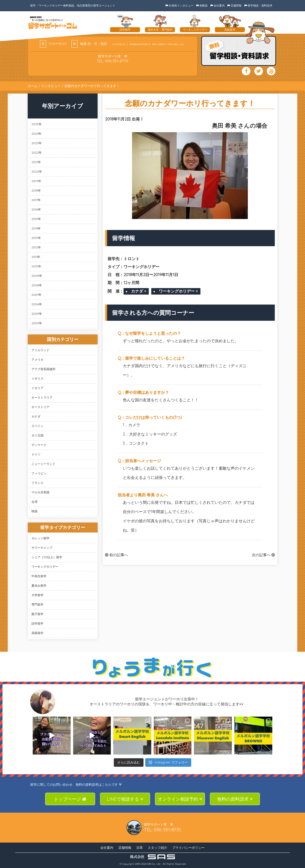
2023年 (37, 143)
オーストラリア (42, 397)
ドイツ (36, 454)
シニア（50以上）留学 (47, 557)
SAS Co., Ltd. (154, 864)
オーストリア (40, 407)
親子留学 (37, 614)
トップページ (70, 799)
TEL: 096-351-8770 (113, 61)
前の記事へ (117, 555)
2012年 (36, 247)
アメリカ (37, 360)
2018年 (36, 190)
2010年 (36, 266)
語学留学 (37, 623)
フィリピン (39, 473)
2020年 (37, 171)
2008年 (37, 285)
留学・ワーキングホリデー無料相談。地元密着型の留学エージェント (73, 5)
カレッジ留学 (40, 538)
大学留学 (37, 595)
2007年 (36, 295)
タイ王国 (37, 435)
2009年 (37, 276)
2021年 (36, 162)
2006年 (37, 304)
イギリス (37, 379)
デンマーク (39, 445)
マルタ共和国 (40, 492)
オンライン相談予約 (180, 799)
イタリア (37, 388)
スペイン (37, 426)
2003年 (37, 323)
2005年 (37, 314)
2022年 (37, 153)
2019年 (36, 181)
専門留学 (37, 604)
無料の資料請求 (235, 799)
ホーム (33, 86)
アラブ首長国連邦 (43, 369)
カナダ (36, 416)
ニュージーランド (43, 464)
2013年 (36, 238)
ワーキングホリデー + (178, 291)
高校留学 (37, 633)
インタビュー (51, 86)
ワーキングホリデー (45, 567)
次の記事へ (263, 555)
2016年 (36, 209)
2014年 (36, 228)
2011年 (36, 257)
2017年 (36, 200)
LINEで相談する (125, 799)
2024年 (36, 134)
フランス (37, 483)
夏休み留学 (39, 586)
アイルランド (40, 350)
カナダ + (139, 291)
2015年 (36, 219)
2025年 (37, 124)
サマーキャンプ (42, 548)
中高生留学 (39, 576)
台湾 (34, 502)
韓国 (34, 511)
